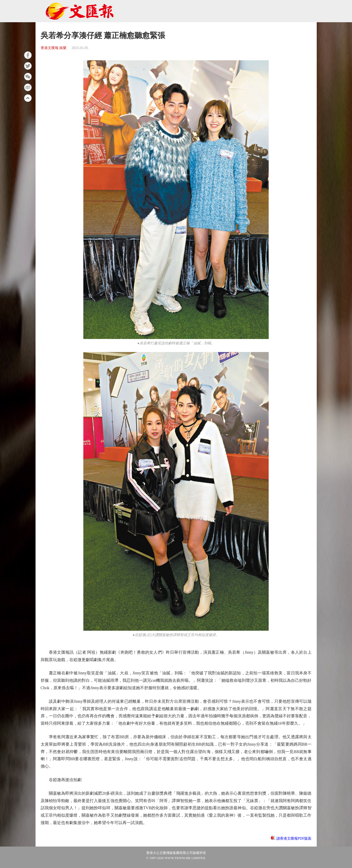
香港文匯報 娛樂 (54, 48)
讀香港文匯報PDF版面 (294, 838)
